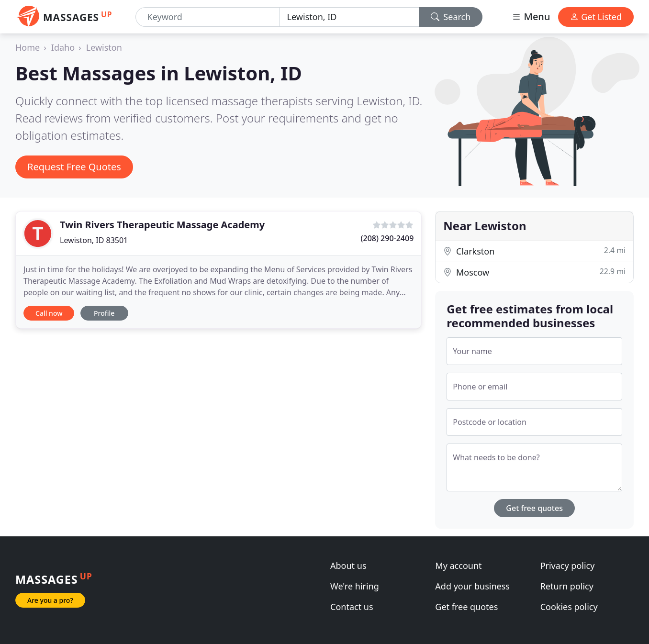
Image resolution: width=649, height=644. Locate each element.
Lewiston (104, 47)
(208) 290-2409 (387, 238)
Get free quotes (534, 508)
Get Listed (596, 17)
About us (348, 566)
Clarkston (534, 251)
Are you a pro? (50, 600)
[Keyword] (207, 17)
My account (458, 566)
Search (451, 17)
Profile (104, 313)
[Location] (349, 17)
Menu (531, 17)
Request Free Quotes (74, 167)
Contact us (352, 607)
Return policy (567, 586)
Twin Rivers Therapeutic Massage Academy (162, 225)
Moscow (534, 272)
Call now (49, 313)
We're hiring (355, 586)
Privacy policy (568, 566)
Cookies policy (569, 607)
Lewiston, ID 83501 (94, 240)
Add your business (472, 586)
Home (28, 47)
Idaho (63, 47)
